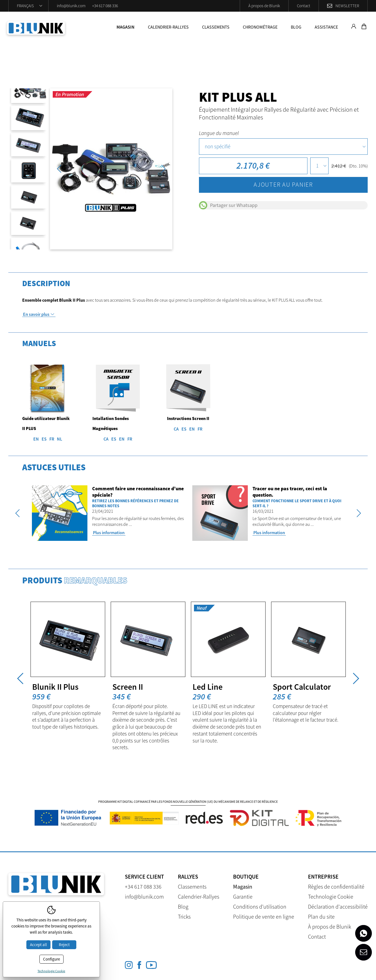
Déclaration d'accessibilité (338, 907)
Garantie (243, 897)
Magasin (126, 27)
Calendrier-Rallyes (168, 27)
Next (163, 169)
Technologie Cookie (331, 897)
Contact (304, 6)
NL (60, 439)
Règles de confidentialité (336, 887)
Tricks (184, 917)
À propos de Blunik (264, 6)
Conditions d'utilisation (260, 907)
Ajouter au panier (283, 184)
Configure (51, 959)
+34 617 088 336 (105, 6)
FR (52, 439)
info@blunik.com (71, 6)
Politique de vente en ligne (264, 917)
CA (106, 439)
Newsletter (347, 6)
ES (44, 439)
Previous (59, 169)
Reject (64, 945)
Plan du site (321, 917)
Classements (216, 27)
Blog (296, 27)
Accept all (38, 945)
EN (36, 439)
